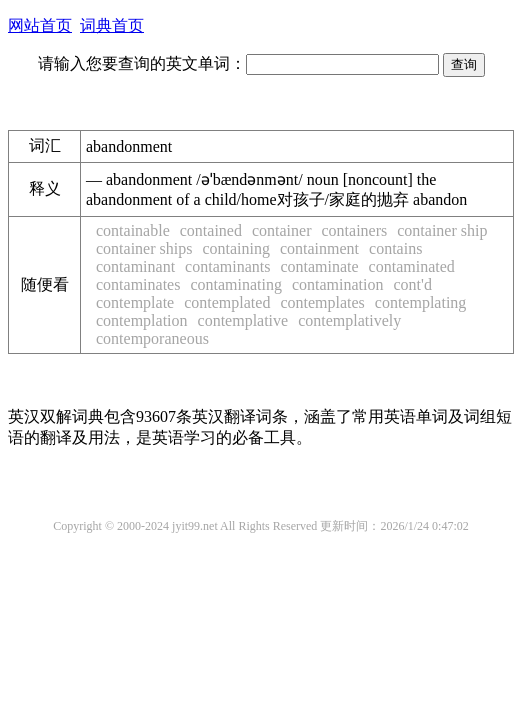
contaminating (236, 284)
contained (211, 230)
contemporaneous (152, 338)
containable (133, 230)
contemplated (227, 302)
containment (319, 248)
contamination (338, 284)
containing (236, 248)
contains (395, 248)
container (282, 230)
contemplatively (349, 320)
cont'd (412, 284)
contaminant (135, 266)
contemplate (135, 302)
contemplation (142, 320)
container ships (144, 248)
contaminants (227, 266)
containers (354, 230)
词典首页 (112, 25)
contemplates (322, 302)
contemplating (421, 302)
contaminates (138, 284)
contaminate (319, 266)
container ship (442, 230)
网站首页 (40, 25)
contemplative (243, 320)
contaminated (412, 266)
